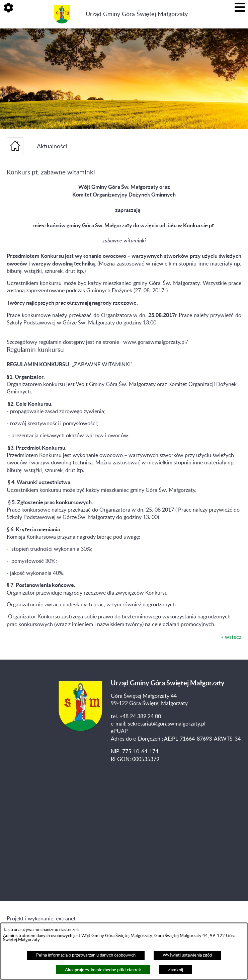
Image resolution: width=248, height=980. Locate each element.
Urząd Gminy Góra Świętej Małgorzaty (137, 14)
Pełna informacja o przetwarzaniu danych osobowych (86, 955)
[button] (8, 8)
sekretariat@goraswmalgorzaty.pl (167, 724)
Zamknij (176, 970)
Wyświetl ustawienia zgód (187, 955)
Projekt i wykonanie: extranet (41, 919)
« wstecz (231, 637)
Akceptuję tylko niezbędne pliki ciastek (103, 970)
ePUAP (119, 731)
